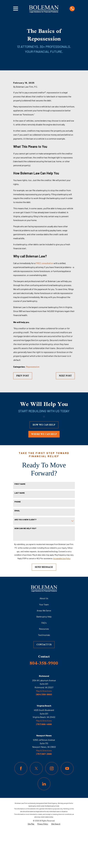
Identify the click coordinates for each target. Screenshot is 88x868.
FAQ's (44, 661)
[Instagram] (52, 807)
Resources (44, 667)
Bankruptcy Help (44, 655)
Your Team (44, 643)
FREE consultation (44, 302)
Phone (18, 540)
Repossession (33, 405)
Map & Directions (44, 729)
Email (17, 549)
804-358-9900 (44, 701)
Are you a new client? (25, 558)
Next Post (65, 414)
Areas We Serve (44, 649)
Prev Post (23, 414)
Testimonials (44, 673)
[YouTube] (67, 807)
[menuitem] (31, 862)
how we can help (44, 463)
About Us (44, 637)
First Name (20, 522)
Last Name (20, 531)
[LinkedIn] (44, 822)
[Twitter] (36, 807)
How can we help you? (25, 567)
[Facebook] (21, 807)
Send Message (44, 606)
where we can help (44, 473)
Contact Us (44, 683)
